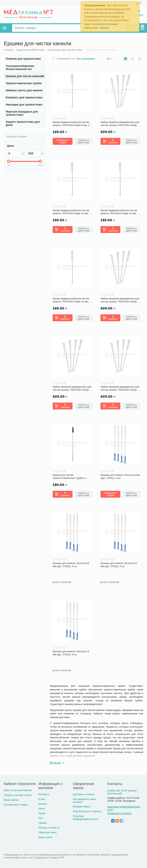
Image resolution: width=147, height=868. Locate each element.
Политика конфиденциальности (85, 818)
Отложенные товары (16, 805)
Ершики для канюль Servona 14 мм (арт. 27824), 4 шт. (71, 653)
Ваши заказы (11, 800)
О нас (42, 799)
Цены (41, 808)
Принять (104, 28)
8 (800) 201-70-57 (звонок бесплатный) (122, 792)
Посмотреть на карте (120, 813)
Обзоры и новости (49, 828)
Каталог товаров (5, 28)
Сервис (43, 823)
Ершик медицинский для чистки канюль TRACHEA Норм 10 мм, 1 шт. (72, 212)
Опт (40, 818)
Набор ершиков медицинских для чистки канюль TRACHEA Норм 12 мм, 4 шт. (72, 388)
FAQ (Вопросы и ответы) (87, 811)
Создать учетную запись (18, 795)
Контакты (44, 794)
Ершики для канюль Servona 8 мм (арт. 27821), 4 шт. (120, 476)
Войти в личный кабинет (18, 790)
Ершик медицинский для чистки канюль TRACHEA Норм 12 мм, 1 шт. (120, 212)
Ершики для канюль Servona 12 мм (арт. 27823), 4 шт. (119, 565)
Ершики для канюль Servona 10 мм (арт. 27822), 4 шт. (71, 565)
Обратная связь (47, 832)
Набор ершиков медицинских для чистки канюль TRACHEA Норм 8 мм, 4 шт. (120, 124)
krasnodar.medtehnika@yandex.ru (124, 808)
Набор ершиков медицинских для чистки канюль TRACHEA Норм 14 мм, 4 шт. (120, 388)
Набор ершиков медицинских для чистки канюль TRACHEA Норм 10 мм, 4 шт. (120, 300)
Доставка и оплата (84, 794)
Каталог (43, 804)
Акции (42, 813)
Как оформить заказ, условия (85, 800)
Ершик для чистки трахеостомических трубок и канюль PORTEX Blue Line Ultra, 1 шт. (72, 477)
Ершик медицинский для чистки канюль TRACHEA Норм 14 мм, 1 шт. (72, 300)
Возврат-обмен (82, 807)
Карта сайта (45, 837)
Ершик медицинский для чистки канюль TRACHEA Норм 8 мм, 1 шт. (71, 124)
